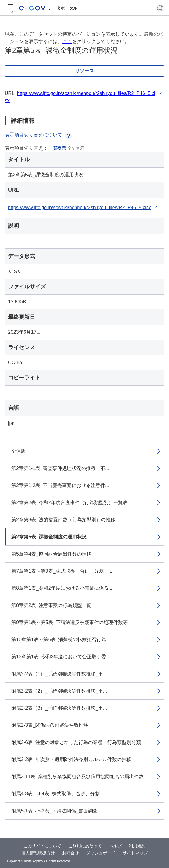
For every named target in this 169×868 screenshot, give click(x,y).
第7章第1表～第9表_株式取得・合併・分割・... (62, 571)
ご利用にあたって (85, 846)
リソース (84, 71)
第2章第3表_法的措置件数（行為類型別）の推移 (63, 520)
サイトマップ (135, 853)
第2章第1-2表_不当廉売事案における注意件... (60, 485)
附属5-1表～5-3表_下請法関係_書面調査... (56, 811)
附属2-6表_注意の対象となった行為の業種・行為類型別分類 (76, 742)
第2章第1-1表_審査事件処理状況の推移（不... (60, 468)
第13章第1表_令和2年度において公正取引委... (61, 657)
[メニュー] (11, 8)
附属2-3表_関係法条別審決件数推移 (50, 725)
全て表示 (76, 148)
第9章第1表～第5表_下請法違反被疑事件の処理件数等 (70, 622)
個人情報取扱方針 (38, 853)
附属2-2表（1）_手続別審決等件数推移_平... (59, 674)
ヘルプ (115, 846)
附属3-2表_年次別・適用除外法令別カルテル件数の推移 (71, 759)
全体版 (19, 451)
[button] (160, 8)
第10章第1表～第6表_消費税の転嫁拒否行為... (61, 640)
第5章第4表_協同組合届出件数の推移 (51, 554)
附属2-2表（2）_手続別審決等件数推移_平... (59, 691)
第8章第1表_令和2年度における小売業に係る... (62, 588)
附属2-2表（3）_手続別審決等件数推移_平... (59, 708)
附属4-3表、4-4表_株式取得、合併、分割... (58, 794)
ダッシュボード (101, 853)
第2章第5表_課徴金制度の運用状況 (49, 537)
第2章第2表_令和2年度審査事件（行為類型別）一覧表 (70, 503)
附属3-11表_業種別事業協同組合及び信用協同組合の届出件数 (77, 777)
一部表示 (58, 148)
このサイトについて (42, 846)
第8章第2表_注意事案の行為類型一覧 (51, 605)
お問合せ (70, 853)
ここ (67, 41)
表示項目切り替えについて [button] (38, 135)
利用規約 (137, 846)
